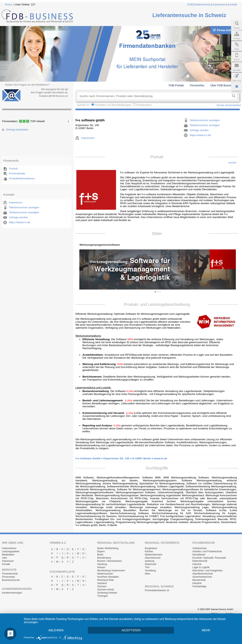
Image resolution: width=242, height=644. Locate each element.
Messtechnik (199, 580)
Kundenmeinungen (12, 593)
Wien (147, 574)
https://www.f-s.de (20, 222)
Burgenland (151, 548)
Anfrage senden (18, 217)
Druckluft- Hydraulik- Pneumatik (209, 558)
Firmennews (8, 577)
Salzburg (149, 561)
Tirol (147, 567)
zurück (232, 163)
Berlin (100, 555)
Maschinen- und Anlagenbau (207, 571)
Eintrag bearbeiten (17, 130)
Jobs (4, 558)
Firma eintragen (226, 30)
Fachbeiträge (199, 586)
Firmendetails (17, 173)
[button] (91, 266)
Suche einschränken (229, 105)
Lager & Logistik (201, 567)
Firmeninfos (197, 85)
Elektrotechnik (200, 561)
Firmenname (144, 105)
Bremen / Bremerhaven (109, 561)
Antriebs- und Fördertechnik (207, 551)
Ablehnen (56, 630)
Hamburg (102, 564)
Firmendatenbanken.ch (157, 590)
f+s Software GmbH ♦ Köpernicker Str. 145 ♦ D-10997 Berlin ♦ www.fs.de (121, 458)
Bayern (101, 551)
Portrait (13, 168)
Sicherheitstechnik (202, 577)
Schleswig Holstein (107, 593)
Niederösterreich (154, 555)
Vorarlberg (150, 571)
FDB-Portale (176, 85)
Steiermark (151, 564)
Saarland (102, 583)
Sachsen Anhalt (105, 590)
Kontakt (232, 4)
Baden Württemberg (108, 548)
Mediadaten (8, 555)
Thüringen (103, 596)
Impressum (219, 4)
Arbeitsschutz (200, 548)
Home (9, 4)
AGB (190, 4)
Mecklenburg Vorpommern (111, 571)
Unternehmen (9, 548)
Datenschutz (203, 4)
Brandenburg (104, 558)
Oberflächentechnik (203, 574)
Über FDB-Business (223, 85)
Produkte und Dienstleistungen (113, 105)
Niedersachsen (105, 574)
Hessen (101, 567)
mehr (206, 630)
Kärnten (149, 551)
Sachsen (102, 586)
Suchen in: (84, 105)
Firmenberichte (10, 574)
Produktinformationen (22, 178)
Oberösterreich (153, 558)
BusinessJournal (11, 580)
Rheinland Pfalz (106, 580)
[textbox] (154, 96)
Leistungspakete (11, 551)
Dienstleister (199, 555)
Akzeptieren (131, 630)
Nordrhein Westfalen (108, 577)
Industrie (197, 564)
